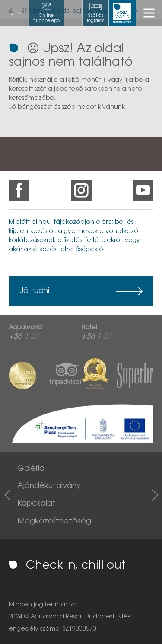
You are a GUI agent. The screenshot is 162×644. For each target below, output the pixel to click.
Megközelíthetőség (54, 522)
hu (10, 13)
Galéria (31, 469)
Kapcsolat (37, 504)
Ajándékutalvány (49, 486)
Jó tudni (34, 291)
